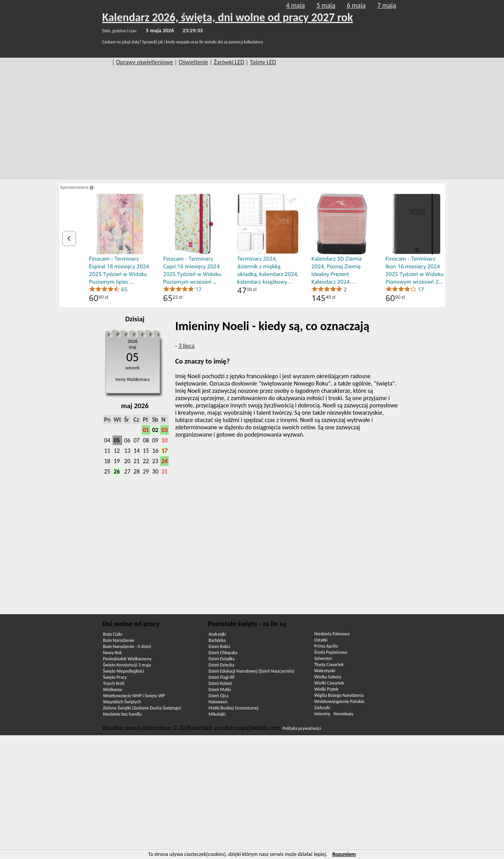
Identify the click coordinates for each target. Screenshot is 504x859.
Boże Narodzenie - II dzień (127, 646)
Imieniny (322, 714)
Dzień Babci (219, 646)
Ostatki (321, 640)
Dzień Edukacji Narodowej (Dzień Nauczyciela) (251, 671)
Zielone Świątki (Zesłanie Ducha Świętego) (142, 708)
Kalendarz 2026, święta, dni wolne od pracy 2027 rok (228, 17)
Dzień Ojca (218, 696)
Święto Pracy (115, 677)
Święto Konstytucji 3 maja (127, 665)
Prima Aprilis (326, 646)
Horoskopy (343, 714)
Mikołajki (217, 714)
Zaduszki (322, 708)
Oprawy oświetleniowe (145, 62)
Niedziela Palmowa (332, 634)
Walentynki (325, 671)
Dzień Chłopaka (223, 653)
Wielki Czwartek (329, 683)
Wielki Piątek (326, 689)
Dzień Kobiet (220, 683)
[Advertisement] (252, 126)
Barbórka (217, 640)
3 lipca (187, 346)
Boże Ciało (113, 634)
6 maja (356, 5)
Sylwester (323, 658)
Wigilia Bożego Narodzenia (339, 695)
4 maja (296, 5)
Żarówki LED (229, 62)
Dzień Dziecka (221, 665)
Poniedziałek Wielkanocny (127, 659)
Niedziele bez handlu (122, 714)
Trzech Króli (114, 683)
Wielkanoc (113, 690)
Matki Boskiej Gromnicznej (234, 708)
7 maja (387, 5)
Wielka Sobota (328, 677)
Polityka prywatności (302, 728)
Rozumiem (344, 854)
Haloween (218, 702)
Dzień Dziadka (222, 659)
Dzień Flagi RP (222, 677)
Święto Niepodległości (124, 671)
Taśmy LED (263, 62)
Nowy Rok (112, 653)
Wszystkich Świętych (122, 702)
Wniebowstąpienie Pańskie (339, 701)
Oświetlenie (193, 62)
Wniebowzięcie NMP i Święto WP (134, 696)
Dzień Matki (220, 690)
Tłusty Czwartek (329, 665)
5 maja (326, 5)
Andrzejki (217, 634)
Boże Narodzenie (119, 640)
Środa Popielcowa (331, 652)
